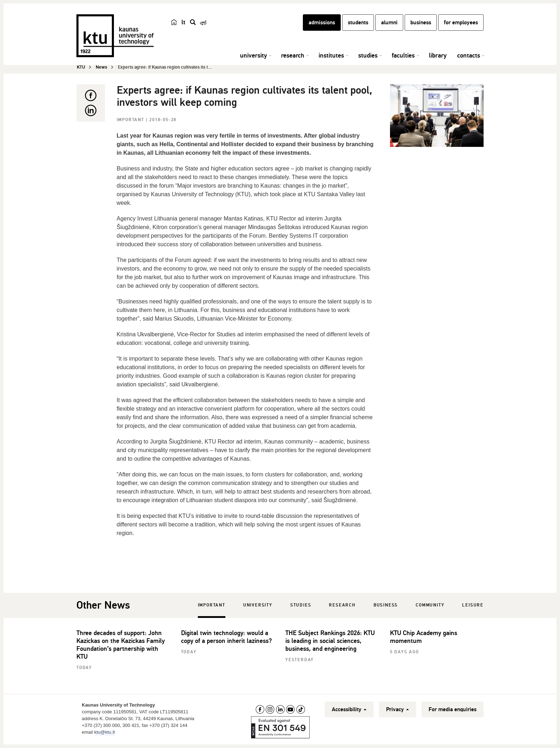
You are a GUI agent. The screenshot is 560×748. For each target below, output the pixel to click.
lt (183, 22)
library (438, 55)
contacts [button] (469, 55)
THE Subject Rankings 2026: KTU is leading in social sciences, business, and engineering (330, 641)
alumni (389, 23)
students (358, 23)
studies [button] (368, 55)
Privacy (397, 709)
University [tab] (258, 605)
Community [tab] (430, 605)
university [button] (253, 55)
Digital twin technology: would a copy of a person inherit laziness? (226, 637)
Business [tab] (386, 605)
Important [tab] (212, 605)
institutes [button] (331, 55)
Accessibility (349, 709)
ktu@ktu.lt (105, 732)
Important (131, 120)
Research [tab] (342, 605)
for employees (461, 23)
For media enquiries (452, 709)
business (421, 23)
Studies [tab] (301, 605)
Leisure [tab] (473, 605)
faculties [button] (403, 55)
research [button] (293, 55)
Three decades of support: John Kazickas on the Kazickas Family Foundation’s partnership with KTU (121, 645)
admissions (322, 23)
